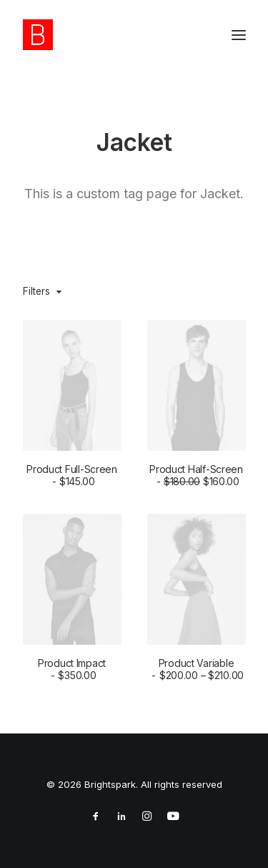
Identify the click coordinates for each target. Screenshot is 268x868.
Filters (36, 291)
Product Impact (72, 670)
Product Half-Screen (196, 475)
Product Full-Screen (72, 475)
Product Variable (196, 673)
